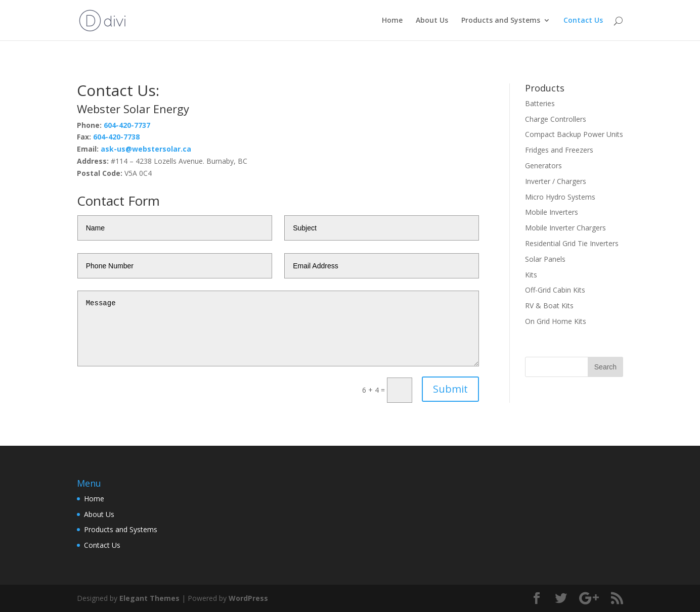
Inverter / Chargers (556, 181)
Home (392, 21)
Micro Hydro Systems (560, 197)
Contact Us (583, 21)
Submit (450, 389)
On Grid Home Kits (556, 321)
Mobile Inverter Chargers (565, 228)
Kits (531, 275)
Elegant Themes (149, 598)
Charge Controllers (556, 119)
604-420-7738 (116, 137)
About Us (432, 21)
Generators (543, 166)
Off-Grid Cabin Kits (555, 290)
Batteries (540, 103)
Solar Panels (545, 259)
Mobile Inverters (552, 212)
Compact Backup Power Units (574, 134)
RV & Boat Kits (549, 305)
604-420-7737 (127, 125)
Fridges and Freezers (559, 150)
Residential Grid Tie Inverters (572, 243)
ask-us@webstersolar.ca (146, 149)
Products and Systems (501, 21)
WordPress (248, 598)
